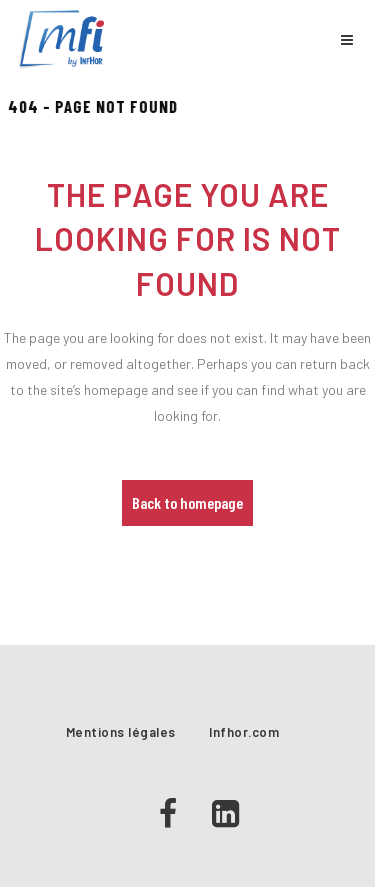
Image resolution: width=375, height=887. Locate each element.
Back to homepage (187, 502)
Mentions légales (121, 732)
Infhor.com (244, 732)
